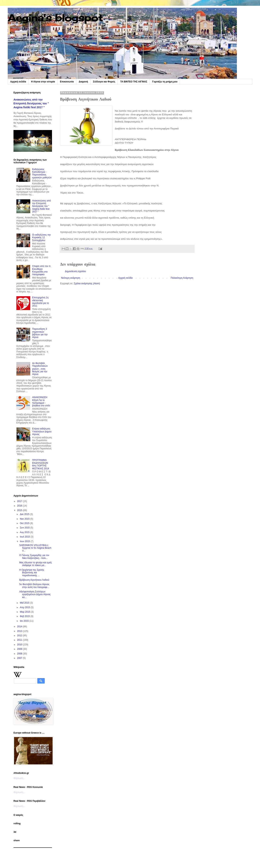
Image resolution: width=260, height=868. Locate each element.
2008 (20, 654)
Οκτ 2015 (25, 523)
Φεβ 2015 (25, 616)
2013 (20, 631)
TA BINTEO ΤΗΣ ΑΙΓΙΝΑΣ (134, 82)
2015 (20, 510)
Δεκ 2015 (25, 514)
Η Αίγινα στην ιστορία (43, 82)
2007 (20, 658)
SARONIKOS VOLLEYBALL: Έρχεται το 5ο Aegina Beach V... (35, 548)
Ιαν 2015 (25, 621)
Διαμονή (83, 82)
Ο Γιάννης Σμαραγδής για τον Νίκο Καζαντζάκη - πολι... (34, 557)
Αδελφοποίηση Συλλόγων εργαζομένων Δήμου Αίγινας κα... (35, 594)
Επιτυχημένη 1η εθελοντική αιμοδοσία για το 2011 (41, 302)
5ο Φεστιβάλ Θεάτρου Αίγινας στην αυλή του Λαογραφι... (34, 586)
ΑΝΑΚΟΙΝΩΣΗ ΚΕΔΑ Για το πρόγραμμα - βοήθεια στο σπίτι (41, 401)
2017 (20, 501)
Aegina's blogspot (55, 18)
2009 (20, 649)
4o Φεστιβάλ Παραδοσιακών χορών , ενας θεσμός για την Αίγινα (40, 369)
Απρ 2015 (25, 607)
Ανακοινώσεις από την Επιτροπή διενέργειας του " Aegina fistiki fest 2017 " (31, 103)
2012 (20, 636)
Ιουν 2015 (25, 541)
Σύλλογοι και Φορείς (104, 82)
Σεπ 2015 (25, 528)
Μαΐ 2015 (25, 603)
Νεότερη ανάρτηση (71, 278)
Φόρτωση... (19, 778)
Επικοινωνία (67, 82)
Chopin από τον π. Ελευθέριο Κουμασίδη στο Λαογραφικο (42, 270)
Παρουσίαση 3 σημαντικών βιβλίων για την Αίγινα (40, 333)
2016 (20, 506)
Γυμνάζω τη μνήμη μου (165, 82)
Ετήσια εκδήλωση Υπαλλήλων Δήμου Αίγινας (42, 431)
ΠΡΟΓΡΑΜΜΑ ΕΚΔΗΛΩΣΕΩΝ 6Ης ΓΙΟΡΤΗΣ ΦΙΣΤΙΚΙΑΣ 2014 (41, 464)
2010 (20, 645)
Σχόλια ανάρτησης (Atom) (87, 283)
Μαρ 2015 (25, 612)
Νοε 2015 (25, 519)
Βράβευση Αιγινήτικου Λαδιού (34, 580)
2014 (20, 626)
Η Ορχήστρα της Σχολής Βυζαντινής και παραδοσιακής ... (32, 573)
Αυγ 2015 (25, 532)
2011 (20, 640)
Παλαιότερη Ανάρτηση (182, 278)
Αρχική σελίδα (18, 82)
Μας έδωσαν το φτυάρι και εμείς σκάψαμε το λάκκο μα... (36, 564)
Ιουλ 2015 (25, 537)
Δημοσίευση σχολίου (75, 271)
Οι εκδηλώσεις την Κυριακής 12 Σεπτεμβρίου (42, 238)
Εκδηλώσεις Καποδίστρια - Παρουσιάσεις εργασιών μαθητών (42, 173)
